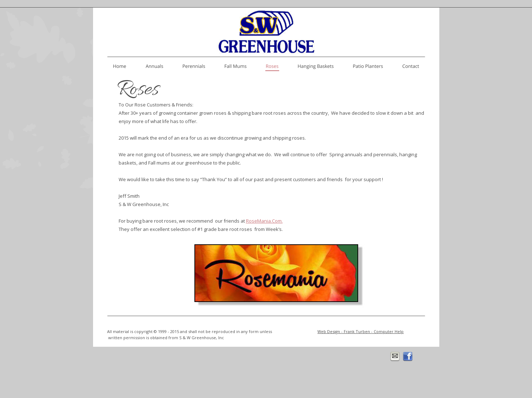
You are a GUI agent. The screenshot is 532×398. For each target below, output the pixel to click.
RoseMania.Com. (264, 221)
